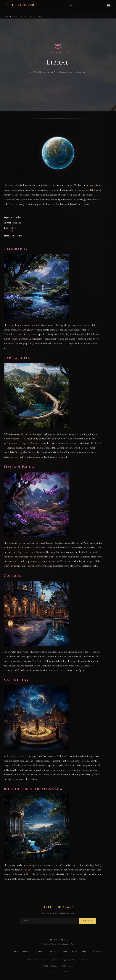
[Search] (71, 5)
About (85, 952)
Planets (28, 17)
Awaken (88, 921)
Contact (98, 952)
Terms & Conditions (36, 960)
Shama (28, 874)
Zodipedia (17, 17)
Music (53, 952)
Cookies (85, 960)
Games (64, 952)
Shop (75, 952)
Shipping (65, 960)
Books (26, 952)
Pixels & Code (62, 971)
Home (7, 17)
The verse (22, 5)
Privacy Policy (53, 960)
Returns (75, 960)
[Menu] (109, 5)
